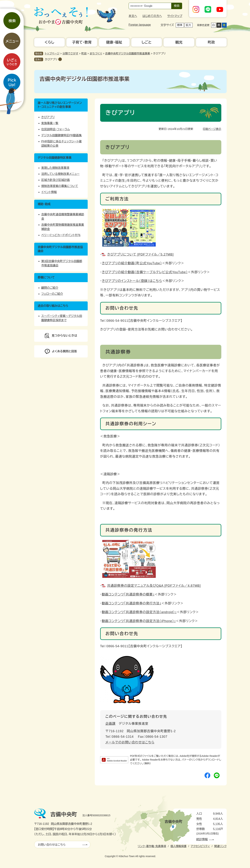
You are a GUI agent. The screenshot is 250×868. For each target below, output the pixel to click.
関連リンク (220, 846)
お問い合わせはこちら (52, 845)
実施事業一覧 (50, 123)
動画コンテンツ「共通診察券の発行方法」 (131, 603)
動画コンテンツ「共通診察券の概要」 (128, 594)
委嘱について (46, 277)
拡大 (189, 25)
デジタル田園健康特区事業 (55, 158)
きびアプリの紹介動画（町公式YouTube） (132, 263)
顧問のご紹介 (50, 288)
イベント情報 (49, 192)
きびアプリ (51, 59)
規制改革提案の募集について (60, 186)
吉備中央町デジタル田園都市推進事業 (128, 53)
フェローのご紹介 (52, 294)
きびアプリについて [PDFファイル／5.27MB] (140, 254)
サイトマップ (175, 16)
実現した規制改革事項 (55, 168)
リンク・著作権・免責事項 (152, 846)
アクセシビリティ (200, 846)
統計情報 (202, 839)
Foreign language (140, 25)
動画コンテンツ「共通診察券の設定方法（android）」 (139, 612)
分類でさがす (70, 53)
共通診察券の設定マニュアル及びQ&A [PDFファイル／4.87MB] (154, 586)
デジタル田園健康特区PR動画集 (62, 135)
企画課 (111, 724)
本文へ (133, 16)
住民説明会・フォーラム (56, 129)
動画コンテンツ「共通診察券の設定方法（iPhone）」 (139, 621)
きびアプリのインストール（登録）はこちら (132, 281)
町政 (84, 53)
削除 (60, 59)
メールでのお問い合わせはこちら (130, 742)
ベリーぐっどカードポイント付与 (61, 235)
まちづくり (96, 53)
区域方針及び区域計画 (56, 180)
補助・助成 (44, 204)
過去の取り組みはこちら (53, 306)
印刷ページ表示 (212, 129)
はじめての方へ (152, 16)
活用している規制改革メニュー (60, 174)
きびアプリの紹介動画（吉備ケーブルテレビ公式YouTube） (145, 272)
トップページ (52, 53)
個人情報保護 (178, 846)
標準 (180, 25)
